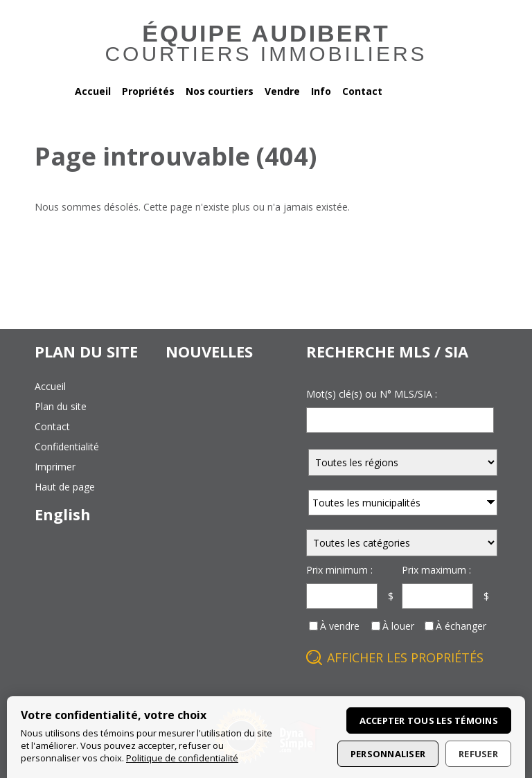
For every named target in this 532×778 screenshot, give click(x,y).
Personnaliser (388, 754)
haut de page (65, 487)
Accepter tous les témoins (429, 720)
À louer (398, 626)
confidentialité (67, 447)
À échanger (461, 626)
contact (52, 426)
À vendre (340, 626)
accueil (50, 386)
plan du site (61, 406)
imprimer (55, 467)
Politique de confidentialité (182, 758)
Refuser (478, 754)
